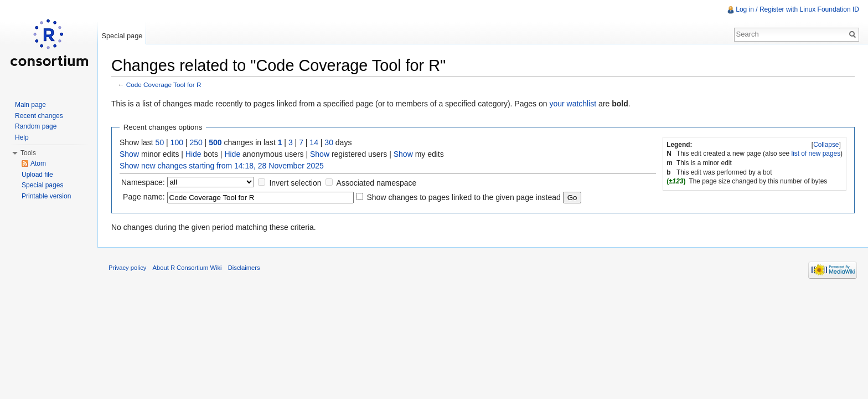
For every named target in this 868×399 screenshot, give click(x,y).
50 (160, 142)
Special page (122, 36)
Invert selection (295, 183)
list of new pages (816, 154)
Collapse (826, 145)
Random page (36, 126)
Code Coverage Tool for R (164, 85)
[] (826, 145)
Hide (193, 154)
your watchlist (573, 104)
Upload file (37, 175)
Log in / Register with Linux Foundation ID (797, 9)
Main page (30, 105)
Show (129, 154)
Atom (38, 163)
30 (329, 142)
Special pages (42, 185)
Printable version (46, 196)
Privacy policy (127, 268)
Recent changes (39, 116)
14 (314, 142)
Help (22, 137)
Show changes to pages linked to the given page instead (463, 197)
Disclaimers (244, 268)
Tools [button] (28, 153)
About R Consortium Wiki (187, 268)
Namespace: (143, 182)
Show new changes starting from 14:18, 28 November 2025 (222, 166)
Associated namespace (377, 183)
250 (196, 142)
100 (177, 142)
